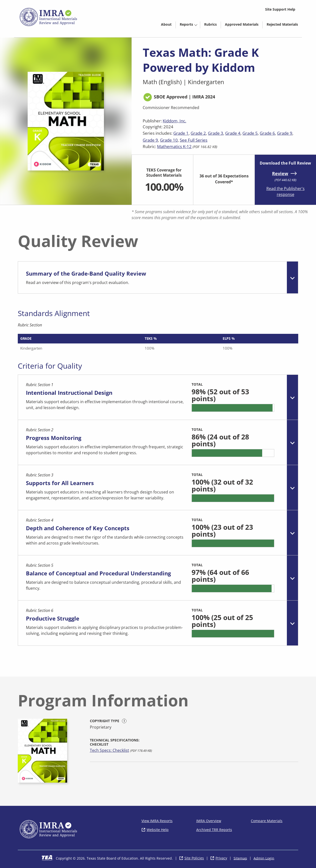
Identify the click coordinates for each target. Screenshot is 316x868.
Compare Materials (267, 821)
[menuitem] (166, 24)
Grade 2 (198, 133)
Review (280, 173)
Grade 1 (181, 133)
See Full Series (194, 140)
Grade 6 (267, 133)
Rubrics (210, 24)
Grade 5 (250, 133)
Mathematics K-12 (174, 146)
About (166, 24)
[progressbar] (233, 408)
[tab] (158, 277)
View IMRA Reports (157, 821)
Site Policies (194, 858)
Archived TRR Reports (214, 830)
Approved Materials (244, 25)
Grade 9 (285, 133)
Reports (186, 24)
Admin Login (264, 858)
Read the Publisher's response (286, 191)
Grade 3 (216, 133)
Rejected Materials (284, 25)
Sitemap (240, 858)
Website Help (158, 830)
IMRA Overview (209, 821)
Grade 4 (233, 133)
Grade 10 (169, 140)
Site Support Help (280, 9)
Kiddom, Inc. (174, 121)
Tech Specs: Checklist (109, 750)
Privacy (221, 858)
